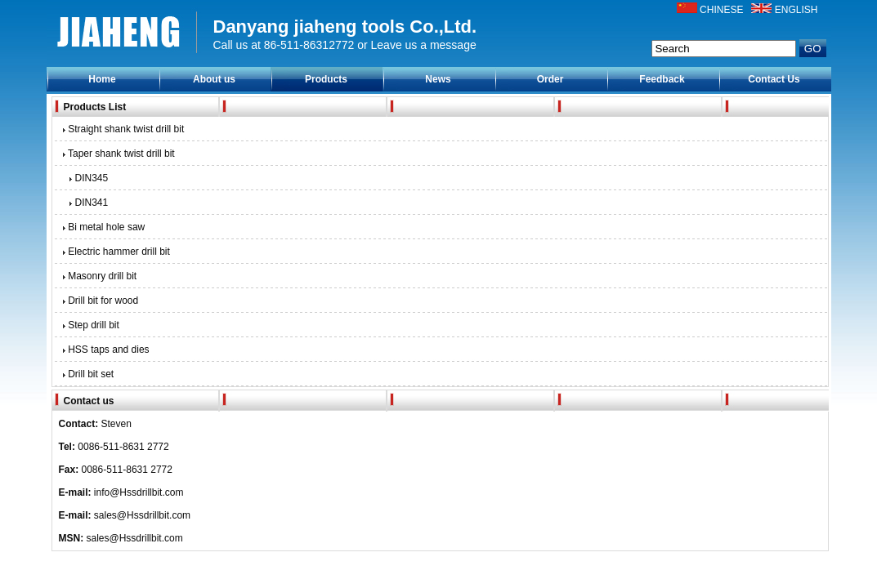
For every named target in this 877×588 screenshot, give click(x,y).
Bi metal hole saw (103, 227)
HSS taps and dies (105, 350)
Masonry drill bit (99, 276)
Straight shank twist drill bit (123, 129)
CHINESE (721, 10)
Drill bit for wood (100, 301)
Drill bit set (87, 374)
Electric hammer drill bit (115, 252)
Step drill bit (90, 325)
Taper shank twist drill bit (118, 154)
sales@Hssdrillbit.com (142, 515)
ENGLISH (796, 10)
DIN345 (87, 178)
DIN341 (87, 203)
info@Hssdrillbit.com (139, 492)
